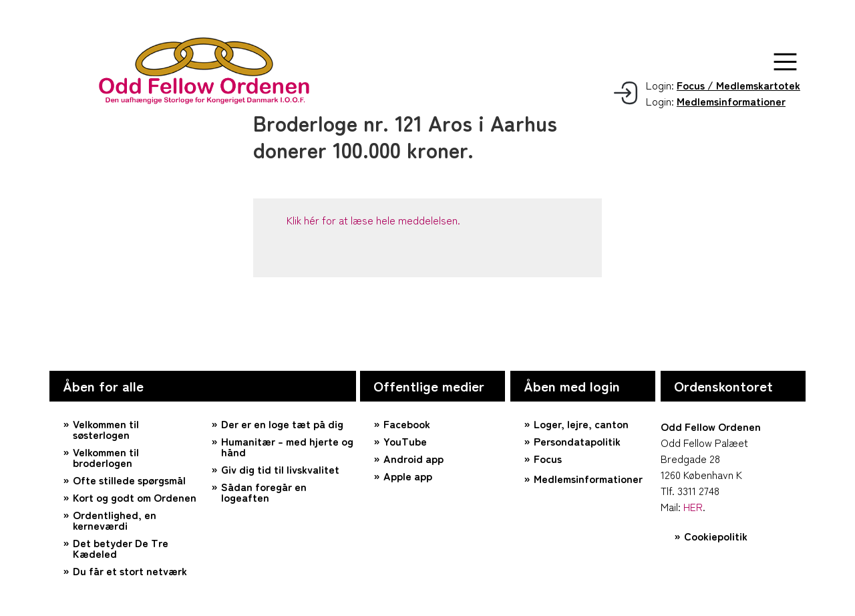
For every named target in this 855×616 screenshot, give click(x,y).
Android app (413, 458)
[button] (785, 62)
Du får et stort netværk (130, 571)
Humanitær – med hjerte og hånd (287, 446)
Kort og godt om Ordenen (135, 497)
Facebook (407, 424)
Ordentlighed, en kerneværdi (115, 520)
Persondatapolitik (577, 441)
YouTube (405, 441)
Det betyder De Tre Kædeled (121, 548)
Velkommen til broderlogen (106, 457)
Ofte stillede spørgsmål (129, 480)
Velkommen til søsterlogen (106, 429)
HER (693, 506)
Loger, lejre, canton (581, 424)
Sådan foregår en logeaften (264, 492)
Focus (548, 458)
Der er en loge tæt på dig (282, 424)
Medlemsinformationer (588, 478)
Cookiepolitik (716, 536)
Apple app (408, 476)
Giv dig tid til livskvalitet (280, 469)
